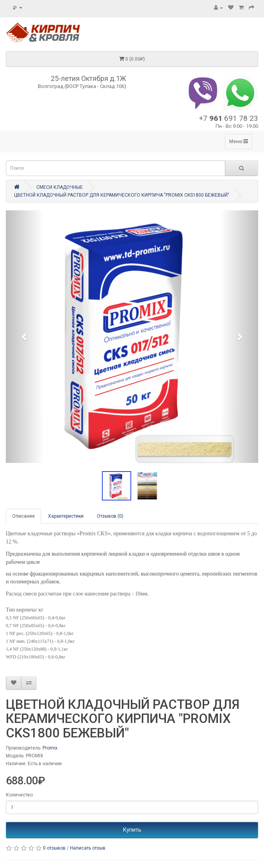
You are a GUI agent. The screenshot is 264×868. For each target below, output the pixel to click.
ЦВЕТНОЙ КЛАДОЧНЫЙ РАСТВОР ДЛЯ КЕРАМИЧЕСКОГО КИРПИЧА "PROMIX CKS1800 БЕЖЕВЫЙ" (122, 195)
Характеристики (66, 516)
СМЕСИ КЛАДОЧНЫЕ (60, 187)
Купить (132, 830)
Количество (19, 795)
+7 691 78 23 (228, 118)
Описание (23, 516)
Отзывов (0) (110, 516)
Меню (239, 141)
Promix (50, 748)
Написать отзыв (88, 848)
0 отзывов (54, 848)
